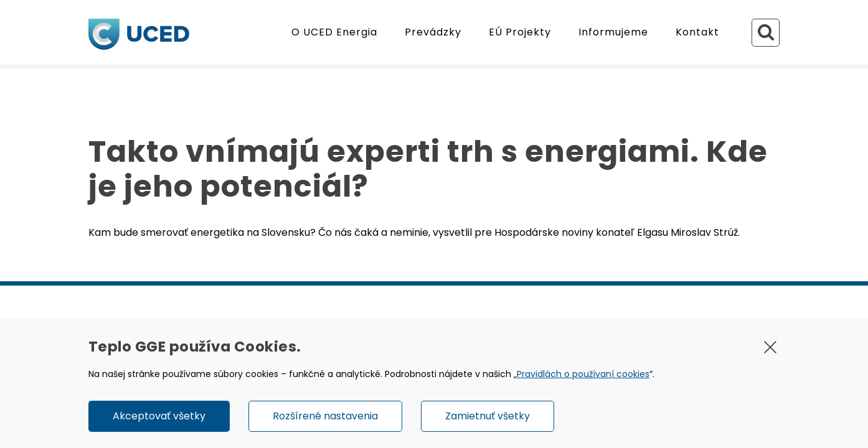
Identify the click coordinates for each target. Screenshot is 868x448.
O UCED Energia (334, 32)
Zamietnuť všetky (488, 416)
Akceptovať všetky (159, 416)
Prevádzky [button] (433, 32)
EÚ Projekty (520, 32)
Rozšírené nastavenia (325, 416)
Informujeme (613, 32)
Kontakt (697, 32)
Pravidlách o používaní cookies (583, 374)
